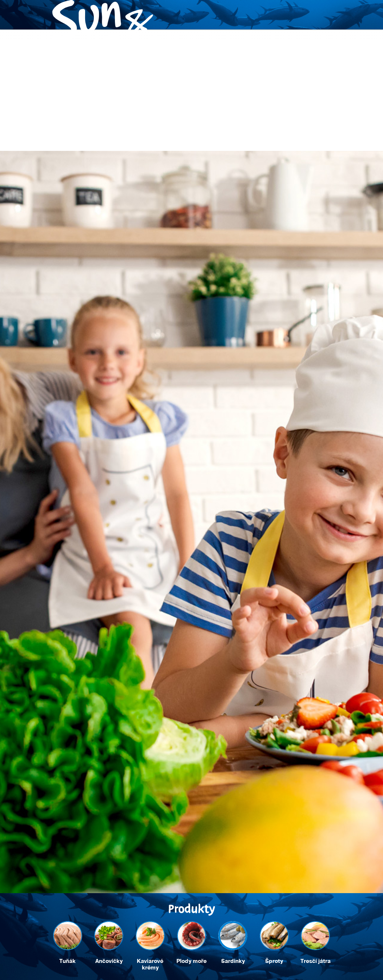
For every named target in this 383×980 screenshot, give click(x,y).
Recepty (102, 209)
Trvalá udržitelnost (158, 209)
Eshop (248, 209)
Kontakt (213, 209)
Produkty (62, 209)
